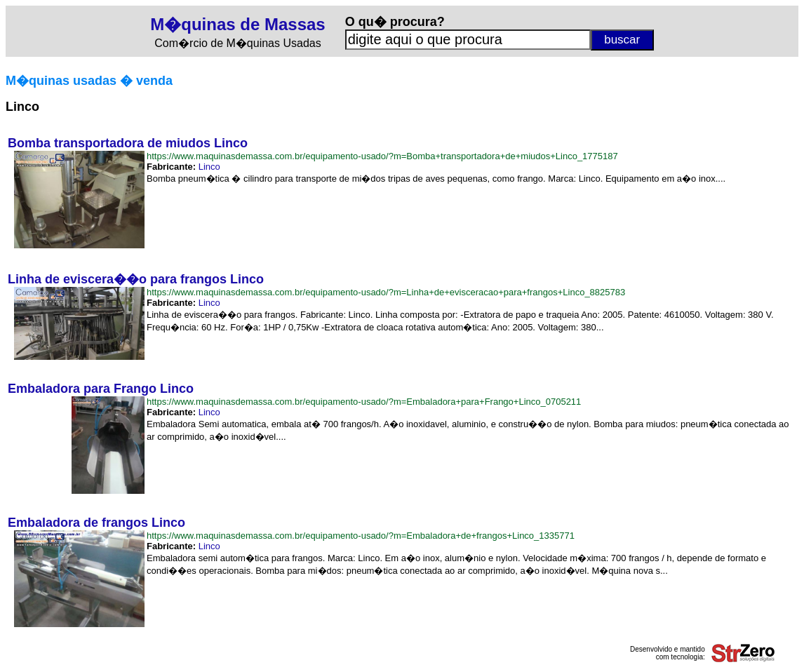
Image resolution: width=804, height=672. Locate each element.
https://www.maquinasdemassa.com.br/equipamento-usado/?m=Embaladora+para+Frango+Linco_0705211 (364, 402)
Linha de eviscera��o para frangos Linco (136, 279)
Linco (209, 167)
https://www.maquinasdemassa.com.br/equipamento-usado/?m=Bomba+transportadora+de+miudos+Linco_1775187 (382, 156)
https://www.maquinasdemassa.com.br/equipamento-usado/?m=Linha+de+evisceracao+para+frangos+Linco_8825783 (386, 292)
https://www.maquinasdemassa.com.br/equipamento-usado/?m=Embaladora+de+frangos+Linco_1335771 (361, 536)
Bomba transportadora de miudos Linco (128, 143)
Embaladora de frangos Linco (96, 523)
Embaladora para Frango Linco (101, 389)
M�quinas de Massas (237, 24)
